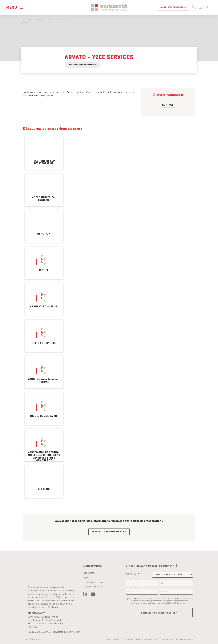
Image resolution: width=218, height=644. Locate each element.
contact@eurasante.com (66, 632)
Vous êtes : (132, 574)
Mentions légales (113, 639)
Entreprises (37, 20)
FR (208, 7)
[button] (194, 7)
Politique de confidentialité (134, 639)
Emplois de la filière (93, 582)
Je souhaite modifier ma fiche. (109, 532)
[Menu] (15, 7)
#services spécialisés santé (82, 65)
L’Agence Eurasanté (94, 587)
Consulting (89, 573)
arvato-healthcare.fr (170, 95)
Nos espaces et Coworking (173, 7)
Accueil (27, 20)
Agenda (87, 577)
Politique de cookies (184, 639)
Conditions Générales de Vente (161, 639)
